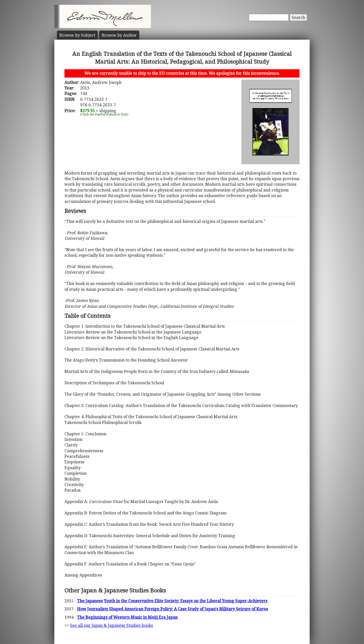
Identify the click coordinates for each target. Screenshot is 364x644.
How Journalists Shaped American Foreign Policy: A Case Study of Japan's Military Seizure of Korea (173, 609)
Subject (77, 35)
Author (119, 35)
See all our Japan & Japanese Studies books (111, 625)
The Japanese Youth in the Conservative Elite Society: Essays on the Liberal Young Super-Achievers (172, 601)
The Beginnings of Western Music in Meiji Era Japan (127, 617)
